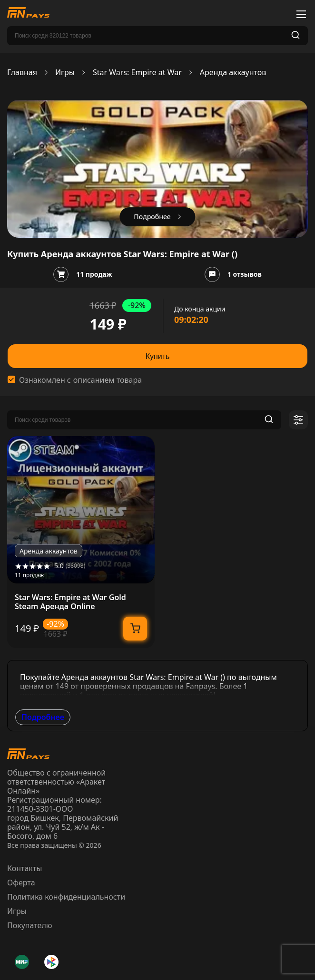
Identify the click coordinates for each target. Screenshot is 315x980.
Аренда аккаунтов (233, 73)
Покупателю (30, 925)
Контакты (25, 868)
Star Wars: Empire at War (137, 73)
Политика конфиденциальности (66, 897)
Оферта (21, 883)
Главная (22, 73)
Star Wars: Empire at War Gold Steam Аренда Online (70, 602)
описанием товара (108, 380)
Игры (65, 73)
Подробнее (43, 717)
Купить (158, 356)
